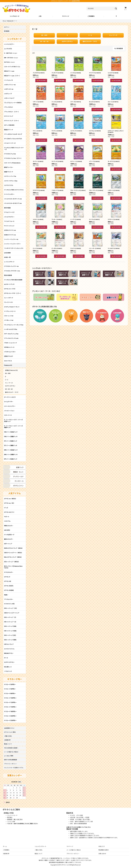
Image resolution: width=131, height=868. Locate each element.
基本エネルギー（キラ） (90, 42)
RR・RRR (44, 35)
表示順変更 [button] (119, 49)
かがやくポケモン (67, 42)
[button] (116, 16)
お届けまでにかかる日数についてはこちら (79, 827)
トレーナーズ (113, 35)
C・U (90, 35)
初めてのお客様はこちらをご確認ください (26, 824)
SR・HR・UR (44, 42)
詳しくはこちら (18, 819)
